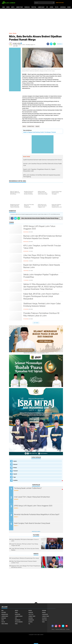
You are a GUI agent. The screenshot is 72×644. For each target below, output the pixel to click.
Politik (57, 7)
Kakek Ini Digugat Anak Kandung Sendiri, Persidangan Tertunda (40, 132)
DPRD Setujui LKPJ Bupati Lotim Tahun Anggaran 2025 (39, 227)
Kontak (68, 629)
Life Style (31, 614)
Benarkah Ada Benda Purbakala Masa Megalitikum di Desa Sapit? (37, 515)
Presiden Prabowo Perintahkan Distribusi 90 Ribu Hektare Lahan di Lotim (41, 314)
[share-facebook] (48, 44)
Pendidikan (31, 620)
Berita (13, 7)
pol (29, 624)
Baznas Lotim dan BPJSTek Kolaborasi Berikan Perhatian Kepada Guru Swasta (43, 237)
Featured (15, 471)
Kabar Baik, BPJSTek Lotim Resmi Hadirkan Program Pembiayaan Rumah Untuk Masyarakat (41, 296)
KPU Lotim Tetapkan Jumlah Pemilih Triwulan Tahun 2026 (42, 247)
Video (43, 622)
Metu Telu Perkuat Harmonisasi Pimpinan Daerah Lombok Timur (24, 562)
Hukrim (51, 7)
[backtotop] (36, 604)
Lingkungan (63, 7)
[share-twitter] (51, 44)
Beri (2, 611)
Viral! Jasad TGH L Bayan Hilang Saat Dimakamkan (32, 497)
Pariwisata (27, 7)
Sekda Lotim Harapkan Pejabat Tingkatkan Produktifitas (41, 276)
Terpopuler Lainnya (36, 532)
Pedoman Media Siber (60, 629)
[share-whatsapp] (54, 44)
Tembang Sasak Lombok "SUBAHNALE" (28, 488)
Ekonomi (15, 464)
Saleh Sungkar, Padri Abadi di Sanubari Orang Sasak (32, 523)
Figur (15, 477)
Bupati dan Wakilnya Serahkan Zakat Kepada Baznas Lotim (42, 266)
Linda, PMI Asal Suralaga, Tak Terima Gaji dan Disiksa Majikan (25, 549)
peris (16, 624)
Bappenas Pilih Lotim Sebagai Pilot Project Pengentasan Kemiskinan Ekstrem (26, 567)
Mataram (4, 618)
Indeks (8, 7)
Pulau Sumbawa (19, 622)
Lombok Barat (41, 7)
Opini (3, 620)
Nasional (31, 618)
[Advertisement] (36, 20)
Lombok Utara (45, 616)
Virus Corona (5, 624)
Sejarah (37, 126)
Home (3, 7)
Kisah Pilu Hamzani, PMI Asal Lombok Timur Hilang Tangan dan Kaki (25, 545)
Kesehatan (18, 614)
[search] (44, 3)
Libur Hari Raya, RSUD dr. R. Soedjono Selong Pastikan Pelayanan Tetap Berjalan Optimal (42, 256)
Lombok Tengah (19, 616)
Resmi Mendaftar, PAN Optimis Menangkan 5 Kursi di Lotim (25, 540)
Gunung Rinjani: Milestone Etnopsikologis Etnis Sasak (25, 558)
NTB (47, 7)
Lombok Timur (19, 7)
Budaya (15, 468)
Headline (15, 480)
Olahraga (44, 618)
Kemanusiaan (5, 614)
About (53, 629)
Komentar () (60, 44)
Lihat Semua (36, 323)
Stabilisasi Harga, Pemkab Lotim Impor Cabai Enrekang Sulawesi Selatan (42, 305)
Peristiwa (34, 7)
